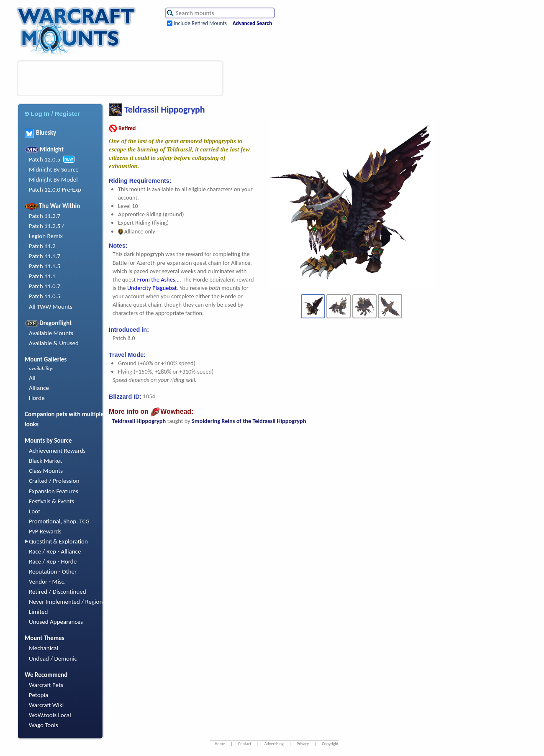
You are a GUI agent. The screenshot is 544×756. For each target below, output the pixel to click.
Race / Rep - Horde (53, 561)
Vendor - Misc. (47, 582)
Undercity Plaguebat (152, 288)
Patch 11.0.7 (45, 286)
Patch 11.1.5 (45, 266)
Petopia (38, 695)
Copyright (330, 744)
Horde (37, 398)
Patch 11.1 (42, 276)
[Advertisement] (120, 78)
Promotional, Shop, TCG (59, 521)
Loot (35, 511)
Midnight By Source (54, 169)
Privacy (303, 744)
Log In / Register (52, 114)
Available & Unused (54, 343)
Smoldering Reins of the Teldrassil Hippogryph (249, 421)
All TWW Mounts (51, 307)
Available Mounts (51, 333)
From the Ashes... (159, 279)
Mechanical (44, 648)
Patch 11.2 (42, 246)
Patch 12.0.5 (45, 159)
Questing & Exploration (58, 541)
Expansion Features (54, 491)
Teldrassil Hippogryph (139, 421)
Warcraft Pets (46, 685)
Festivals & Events (51, 501)
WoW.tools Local (50, 715)
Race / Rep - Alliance (55, 551)
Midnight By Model (53, 179)
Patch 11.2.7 (45, 216)
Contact (245, 744)
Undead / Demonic (53, 659)
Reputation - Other (53, 571)
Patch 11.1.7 (45, 256)
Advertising (274, 744)
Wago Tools (44, 725)
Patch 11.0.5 (45, 296)
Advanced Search (252, 23)
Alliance (39, 388)
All (32, 378)
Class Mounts (46, 471)
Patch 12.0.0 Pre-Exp (55, 190)
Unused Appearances (56, 622)
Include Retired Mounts (200, 23)
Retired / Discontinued (58, 592)
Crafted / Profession (54, 481)
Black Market (46, 461)
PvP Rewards (45, 531)
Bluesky (40, 133)
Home (220, 744)
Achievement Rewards (57, 451)
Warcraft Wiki (46, 705)
